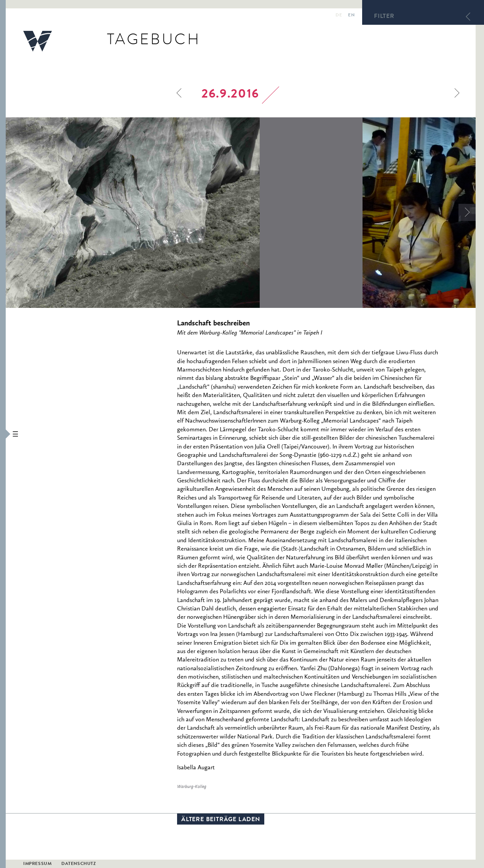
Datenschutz (79, 864)
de (339, 16)
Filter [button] (384, 17)
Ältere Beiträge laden (221, 820)
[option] (184, 213)
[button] (3, 434)
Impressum (37, 864)
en (351, 16)
